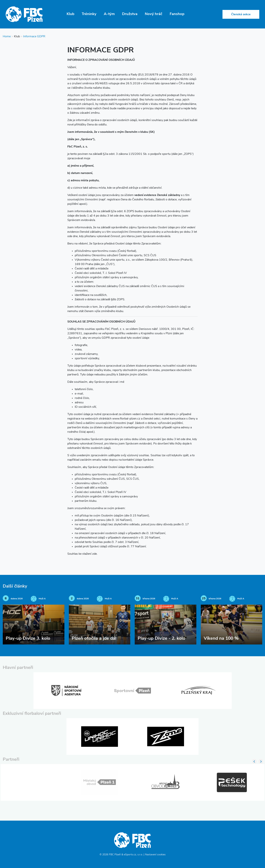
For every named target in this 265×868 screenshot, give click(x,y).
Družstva (130, 14)
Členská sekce (241, 15)
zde (94, 554)
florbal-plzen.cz (130, 419)
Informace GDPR (34, 37)
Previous (254, 761)
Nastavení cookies (155, 855)
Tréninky (89, 14)
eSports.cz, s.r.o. (133, 855)
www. (116, 419)
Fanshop (177, 14)
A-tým (109, 14)
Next (261, 761)
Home (7, 37)
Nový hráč (154, 14)
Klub (70, 14)
